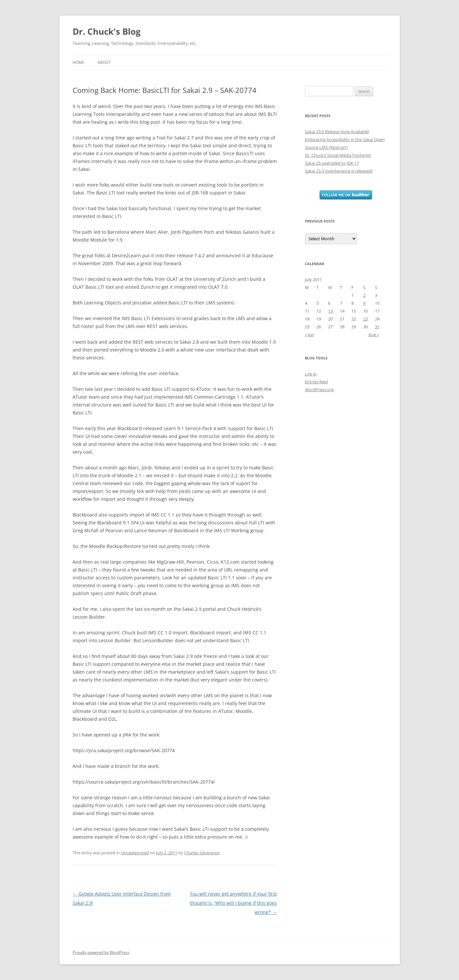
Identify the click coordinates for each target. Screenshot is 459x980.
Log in (311, 374)
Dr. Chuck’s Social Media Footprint (338, 155)
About (104, 62)
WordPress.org (319, 390)
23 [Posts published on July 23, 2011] (365, 319)
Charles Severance (202, 853)
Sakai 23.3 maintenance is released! (339, 171)
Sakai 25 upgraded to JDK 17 (332, 163)
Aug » (374, 335)
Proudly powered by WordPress (101, 952)
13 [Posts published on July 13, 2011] (330, 311)
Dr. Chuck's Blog (107, 31)
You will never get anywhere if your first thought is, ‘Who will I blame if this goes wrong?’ (233, 903)
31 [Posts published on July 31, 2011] (377, 327)
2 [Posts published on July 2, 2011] (364, 295)
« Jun (309, 335)
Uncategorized (135, 853)
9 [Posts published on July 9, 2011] (364, 303)
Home (79, 62)
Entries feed (316, 382)
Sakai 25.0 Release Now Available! (337, 132)
